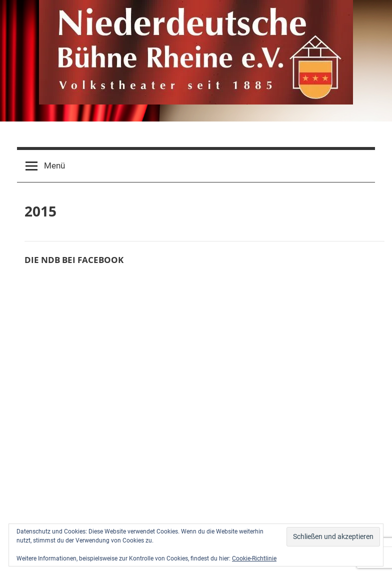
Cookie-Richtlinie (254, 558)
